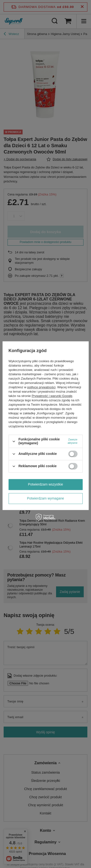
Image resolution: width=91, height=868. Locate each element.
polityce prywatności (41, 387)
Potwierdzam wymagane (45, 498)
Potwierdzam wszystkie (45, 484)
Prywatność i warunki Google (52, 396)
